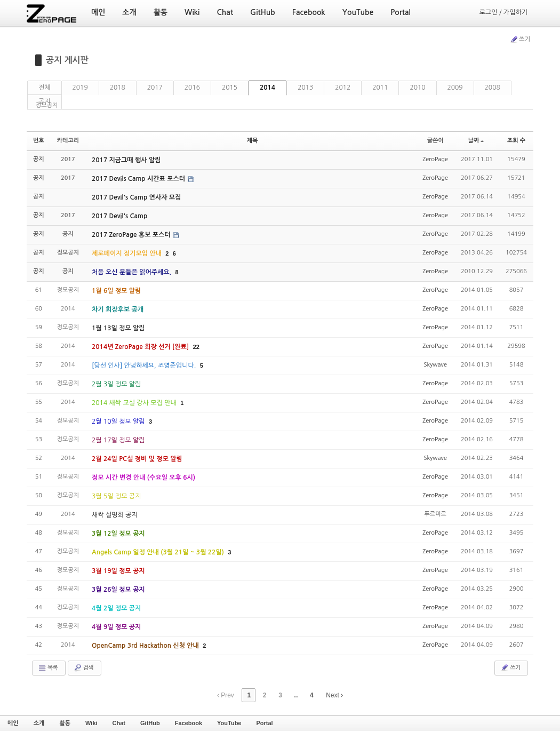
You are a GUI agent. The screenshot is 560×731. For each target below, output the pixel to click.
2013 (305, 88)
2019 (80, 88)
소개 (39, 723)
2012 (343, 88)
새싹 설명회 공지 (115, 515)
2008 (493, 88)
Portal (264, 723)
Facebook (189, 723)
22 (196, 347)
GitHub (150, 723)
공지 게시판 (67, 60)
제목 (253, 141)
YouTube (229, 723)
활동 (65, 723)
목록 (48, 668)
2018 (118, 88)
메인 (13, 723)
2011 (380, 88)
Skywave (435, 365)
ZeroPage (435, 159)
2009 (455, 88)
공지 (45, 101)
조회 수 (516, 141)
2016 (192, 88)
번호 (39, 141)
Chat (119, 723)
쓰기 (520, 39)
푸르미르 (435, 514)
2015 (230, 88)
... (296, 695)
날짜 (476, 141)
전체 (45, 88)
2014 (267, 88)
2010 (417, 88)
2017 (155, 88)
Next (334, 695)
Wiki (91, 723)
